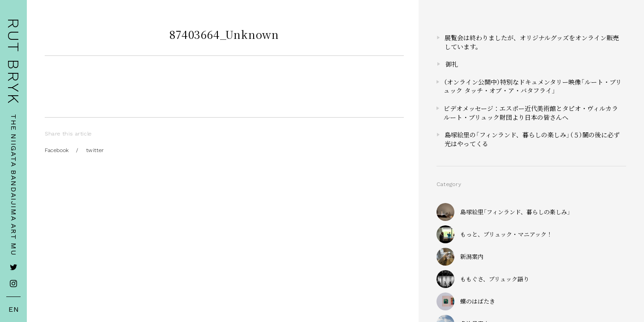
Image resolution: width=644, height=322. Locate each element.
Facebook (57, 150)
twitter (95, 150)
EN (14, 309)
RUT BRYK (13, 61)
